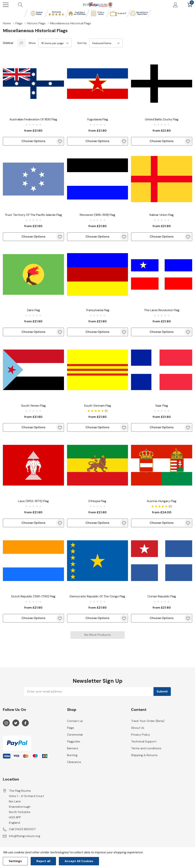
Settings (15, 861)
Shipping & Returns (144, 755)
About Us (138, 728)
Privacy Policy (141, 735)
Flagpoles (74, 741)
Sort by (82, 43)
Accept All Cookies (79, 861)
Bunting (72, 755)
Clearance (74, 762)
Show (32, 43)
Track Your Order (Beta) (148, 721)
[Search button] (20, 5)
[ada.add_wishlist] (60, 141)
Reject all (43, 861)
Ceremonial (75, 735)
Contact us (75, 721)
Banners (73, 748)
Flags (71, 728)
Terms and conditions (146, 748)
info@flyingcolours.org (25, 836)
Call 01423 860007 (22, 829)
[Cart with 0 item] (190, 5)
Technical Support (144, 741)
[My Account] (175, 5)
